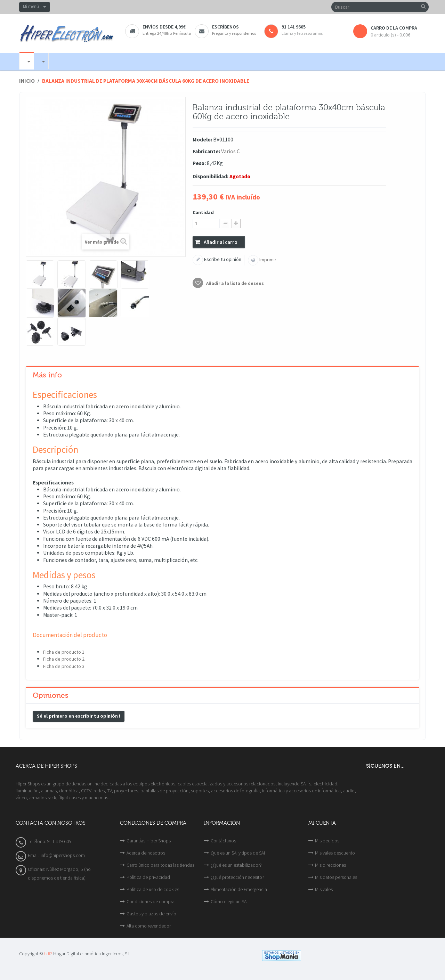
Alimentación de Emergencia (239, 889)
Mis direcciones (330, 865)
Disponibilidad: (211, 176)
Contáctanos (223, 841)
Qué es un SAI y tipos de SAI (238, 853)
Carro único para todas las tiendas (160, 865)
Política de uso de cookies (153, 889)
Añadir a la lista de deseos (234, 283)
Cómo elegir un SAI (229, 901)
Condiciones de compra (151, 901)
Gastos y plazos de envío (151, 914)
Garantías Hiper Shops (149, 841)
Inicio (27, 81)
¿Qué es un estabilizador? (236, 865)
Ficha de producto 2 (64, 659)
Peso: (199, 163)
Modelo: (202, 140)
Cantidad (203, 212)
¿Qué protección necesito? (237, 877)
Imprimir (267, 260)
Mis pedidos (327, 841)
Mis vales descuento (335, 853)
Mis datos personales (336, 877)
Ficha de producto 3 (64, 666)
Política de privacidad (148, 877)
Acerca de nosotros (146, 853)
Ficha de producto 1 (64, 652)
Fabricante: (206, 151)
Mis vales (324, 889)
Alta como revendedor (149, 926)
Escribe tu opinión (222, 259)
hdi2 (48, 954)
